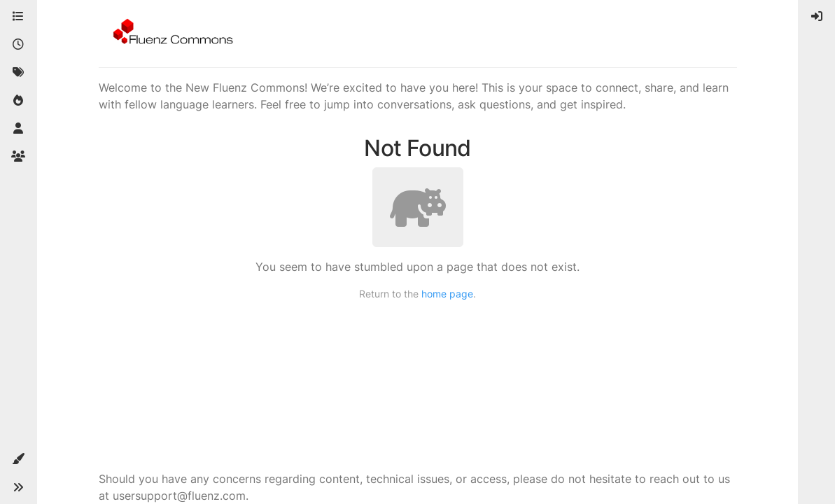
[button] (18, 459)
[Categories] (18, 17)
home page (447, 294)
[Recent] (18, 45)
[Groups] (18, 157)
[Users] (18, 129)
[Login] (817, 17)
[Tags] (18, 73)
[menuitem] (817, 17)
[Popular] (18, 101)
